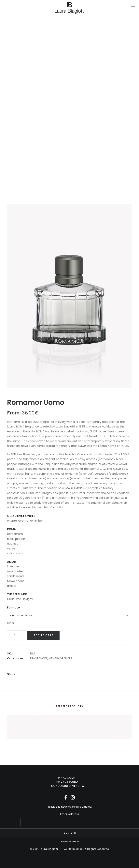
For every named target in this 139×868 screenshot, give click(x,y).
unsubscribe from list (70, 842)
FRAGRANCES (39, 658)
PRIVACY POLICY (68, 782)
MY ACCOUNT (68, 778)
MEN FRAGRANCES (60, 658)
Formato (14, 607)
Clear (11, 623)
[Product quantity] (16, 635)
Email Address (70, 814)
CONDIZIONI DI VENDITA (68, 786)
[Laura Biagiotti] (69, 8)
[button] (133, 8)
